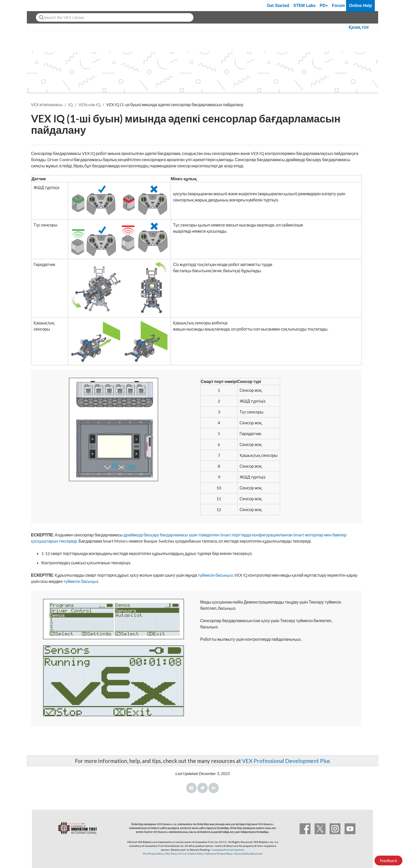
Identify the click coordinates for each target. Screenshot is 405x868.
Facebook (191, 788)
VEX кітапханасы (47, 104)
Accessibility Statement (248, 854)
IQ (71, 104)
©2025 (223, 842)
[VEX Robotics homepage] (41, 6)
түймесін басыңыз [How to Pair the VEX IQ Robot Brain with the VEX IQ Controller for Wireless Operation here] (81, 581)
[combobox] (115, 17)
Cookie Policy (196, 854)
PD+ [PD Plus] (324, 6)
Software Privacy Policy (219, 854)
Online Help (360, 6)
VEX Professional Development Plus (286, 761)
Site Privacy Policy (153, 854)
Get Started (278, 6)
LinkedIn (214, 788)
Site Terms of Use (176, 854)
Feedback (388, 860)
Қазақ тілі (359, 27)
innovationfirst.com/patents (228, 850)
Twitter (202, 788)
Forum (338, 6)
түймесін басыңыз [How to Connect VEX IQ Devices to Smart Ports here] (216, 575)
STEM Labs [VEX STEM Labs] (305, 6)
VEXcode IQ (89, 104)
